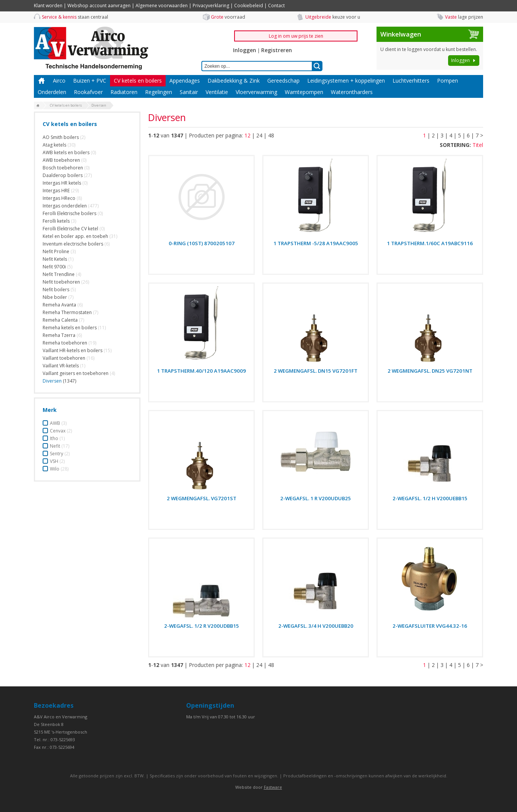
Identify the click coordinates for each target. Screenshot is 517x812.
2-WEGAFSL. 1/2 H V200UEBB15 (430, 498)
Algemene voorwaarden (162, 6)
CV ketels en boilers (138, 81)
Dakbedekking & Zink (234, 81)
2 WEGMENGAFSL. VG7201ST (202, 498)
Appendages (185, 81)
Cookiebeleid (249, 6)
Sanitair (189, 92)
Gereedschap (283, 81)
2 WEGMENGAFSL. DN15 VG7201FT (316, 371)
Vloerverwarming (256, 92)
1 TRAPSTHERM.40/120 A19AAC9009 (201, 371)
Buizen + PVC (90, 81)
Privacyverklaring (211, 6)
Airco (59, 81)
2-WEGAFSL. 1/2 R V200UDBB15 (202, 626)
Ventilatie (217, 92)
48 (271, 135)
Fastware (273, 787)
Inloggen (245, 50)
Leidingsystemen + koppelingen (346, 81)
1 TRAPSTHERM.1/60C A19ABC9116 (430, 243)
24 (259, 135)
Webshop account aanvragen (99, 6)
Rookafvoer (88, 92)
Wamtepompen (304, 92)
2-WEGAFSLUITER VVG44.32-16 (430, 626)
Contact (276, 6)
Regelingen (159, 92)
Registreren (277, 50)
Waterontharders (352, 92)
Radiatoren (124, 92)
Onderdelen (52, 92)
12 (247, 135)
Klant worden (48, 6)
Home (41, 81)
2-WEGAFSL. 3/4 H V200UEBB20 (316, 626)
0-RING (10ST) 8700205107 (202, 243)
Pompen (448, 81)
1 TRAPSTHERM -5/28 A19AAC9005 (316, 243)
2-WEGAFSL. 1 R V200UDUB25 (316, 498)
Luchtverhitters (411, 81)
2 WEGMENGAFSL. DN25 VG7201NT (430, 371)
